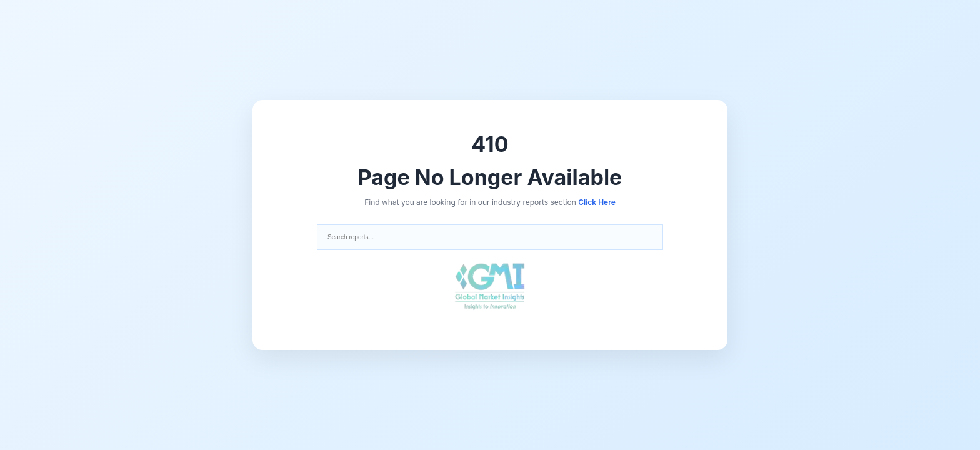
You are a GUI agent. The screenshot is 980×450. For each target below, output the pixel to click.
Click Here (597, 202)
